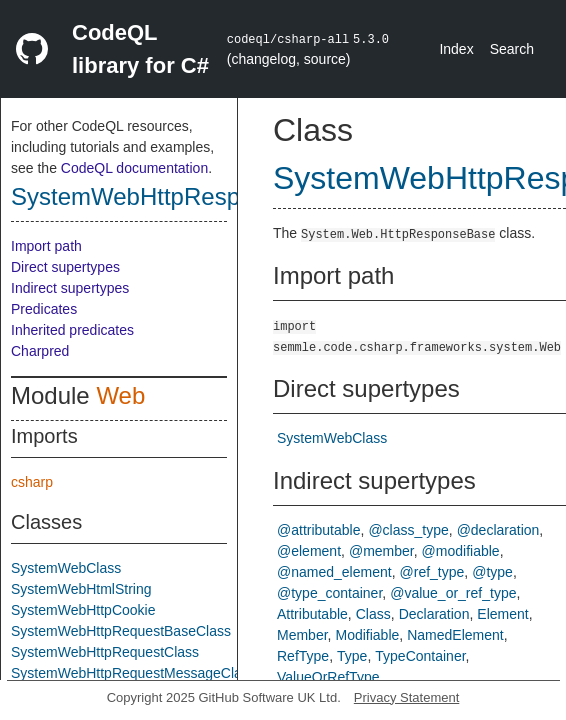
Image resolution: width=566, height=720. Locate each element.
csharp (32, 482)
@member (381, 551)
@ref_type (432, 572)
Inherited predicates (72, 330)
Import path (46, 246)
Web (120, 395)
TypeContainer (420, 656)
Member (302, 635)
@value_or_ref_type (453, 593)
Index (456, 49)
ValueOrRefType (328, 677)
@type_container (329, 593)
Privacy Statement (407, 697)
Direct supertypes (65, 267)
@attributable (318, 530)
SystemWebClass (66, 568)
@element (309, 551)
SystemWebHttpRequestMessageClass (133, 673)
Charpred (40, 351)
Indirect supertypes (70, 288)
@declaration (498, 530)
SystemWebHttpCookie (83, 610)
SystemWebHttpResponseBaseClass (209, 196)
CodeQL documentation (134, 168)
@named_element (334, 572)
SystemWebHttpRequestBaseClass (121, 631)
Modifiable (367, 635)
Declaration (434, 614)
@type (492, 572)
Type (352, 656)
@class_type (408, 530)
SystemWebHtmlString (81, 589)
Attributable (312, 614)
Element (502, 614)
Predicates (44, 309)
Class (373, 614)
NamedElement (455, 635)
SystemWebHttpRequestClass (105, 652)
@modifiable (461, 551)
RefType (303, 656)
